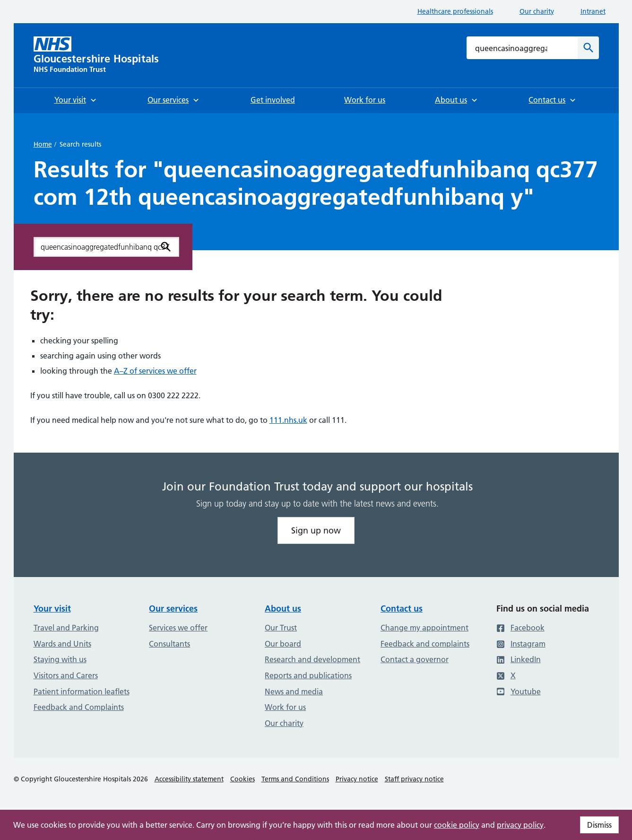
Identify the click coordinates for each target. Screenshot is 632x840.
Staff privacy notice (414, 779)
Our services (173, 608)
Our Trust (281, 628)
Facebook (520, 628)
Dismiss (599, 825)
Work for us (285, 707)
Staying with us (60, 659)
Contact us (402, 608)
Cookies (242, 779)
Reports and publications (308, 675)
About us (283, 608)
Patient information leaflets (82, 691)
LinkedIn (519, 659)
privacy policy (520, 825)
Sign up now (316, 530)
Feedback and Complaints (79, 707)
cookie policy (457, 825)
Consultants (169, 644)
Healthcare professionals (455, 11)
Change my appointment (424, 628)
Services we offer (178, 628)
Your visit (52, 608)
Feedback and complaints (425, 644)
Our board (283, 644)
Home (43, 144)
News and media (294, 691)
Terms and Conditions (295, 779)
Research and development (312, 659)
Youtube (519, 691)
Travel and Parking (66, 628)
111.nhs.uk (288, 420)
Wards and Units (62, 644)
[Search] (588, 48)
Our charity (537, 11)
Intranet (593, 11)
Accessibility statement (189, 779)
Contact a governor (415, 659)
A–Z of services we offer (155, 371)
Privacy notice (357, 779)
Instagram (521, 644)
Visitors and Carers (66, 675)
